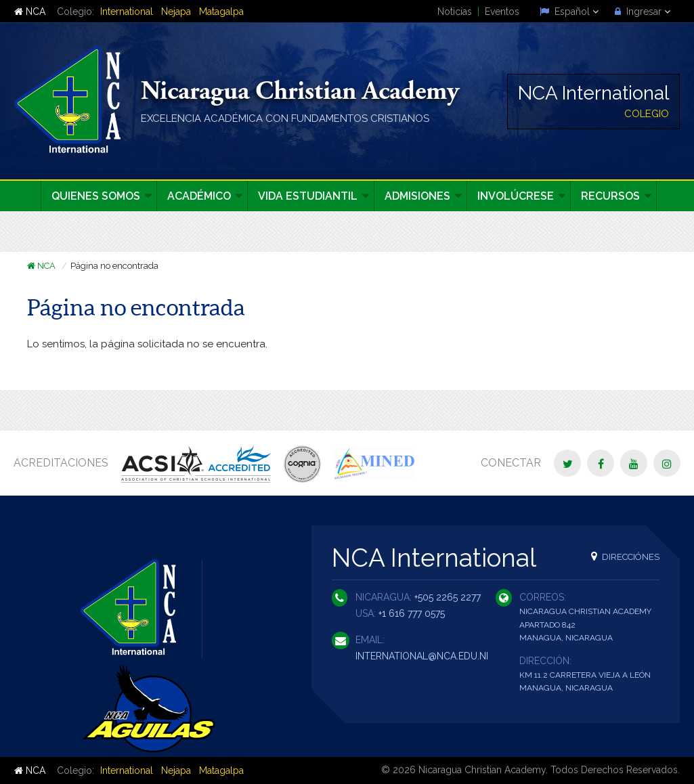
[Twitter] (567, 463)
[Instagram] (667, 463)
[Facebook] (601, 463)
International (127, 12)
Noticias (455, 12)
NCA (30, 12)
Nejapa (176, 12)
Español (569, 12)
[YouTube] (634, 463)
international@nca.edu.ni (422, 656)
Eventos (502, 12)
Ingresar (643, 12)
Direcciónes (625, 556)
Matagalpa (221, 12)
